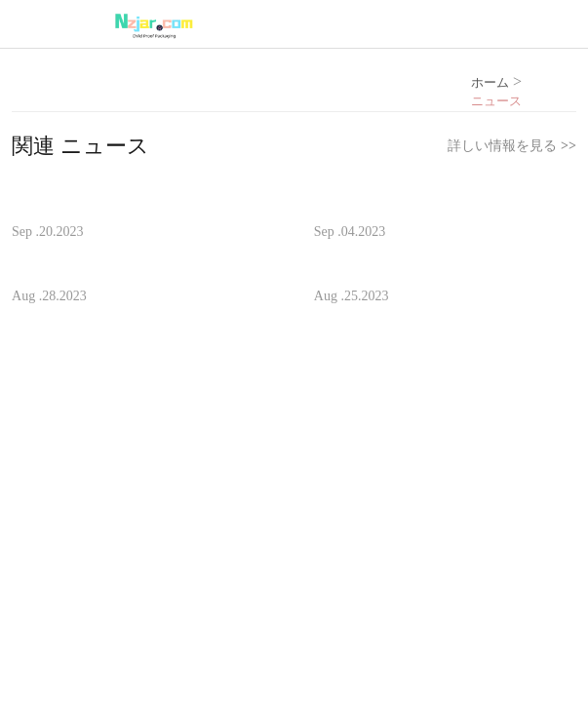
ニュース (496, 102)
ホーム (490, 82)
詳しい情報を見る (511, 146)
